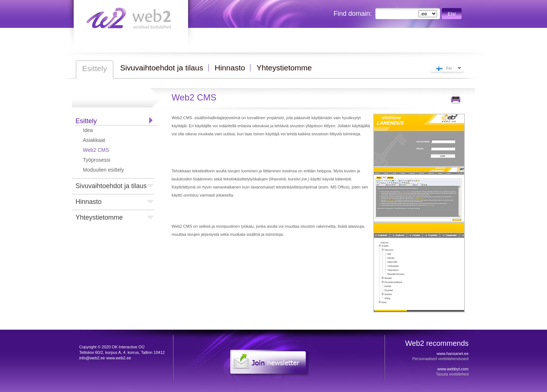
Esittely (86, 121)
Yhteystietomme (99, 217)
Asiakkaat (94, 140)
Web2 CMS (96, 150)
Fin (449, 68)
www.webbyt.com (453, 369)
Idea (88, 130)
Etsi (452, 14)
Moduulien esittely (103, 170)
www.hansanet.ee (453, 353)
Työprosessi (97, 160)
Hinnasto (89, 202)
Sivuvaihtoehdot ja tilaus (111, 186)
